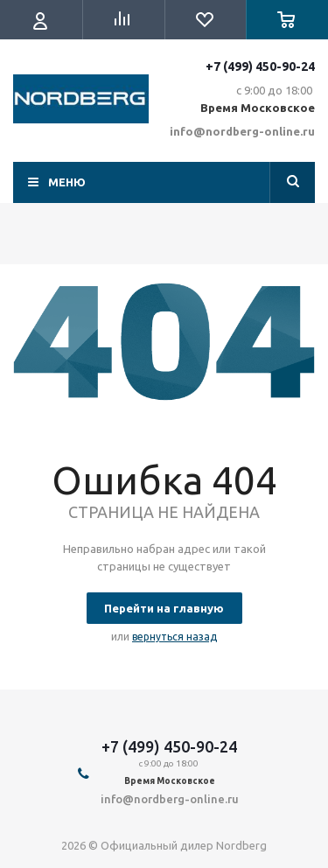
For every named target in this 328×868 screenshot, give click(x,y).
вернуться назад (174, 637)
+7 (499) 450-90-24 (260, 66)
